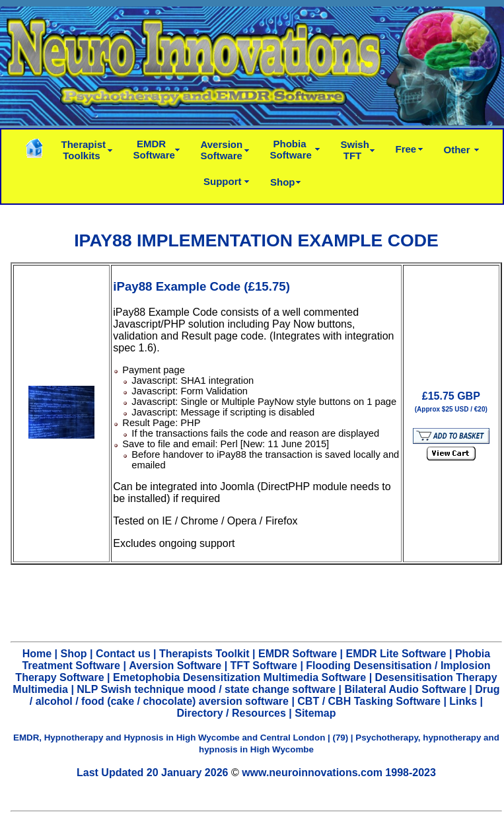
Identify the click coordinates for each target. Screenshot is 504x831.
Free (406, 149)
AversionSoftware (222, 150)
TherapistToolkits (84, 150)
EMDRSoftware (154, 149)
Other (457, 150)
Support (223, 181)
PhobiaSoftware (291, 149)
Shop (283, 182)
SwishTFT (355, 150)
